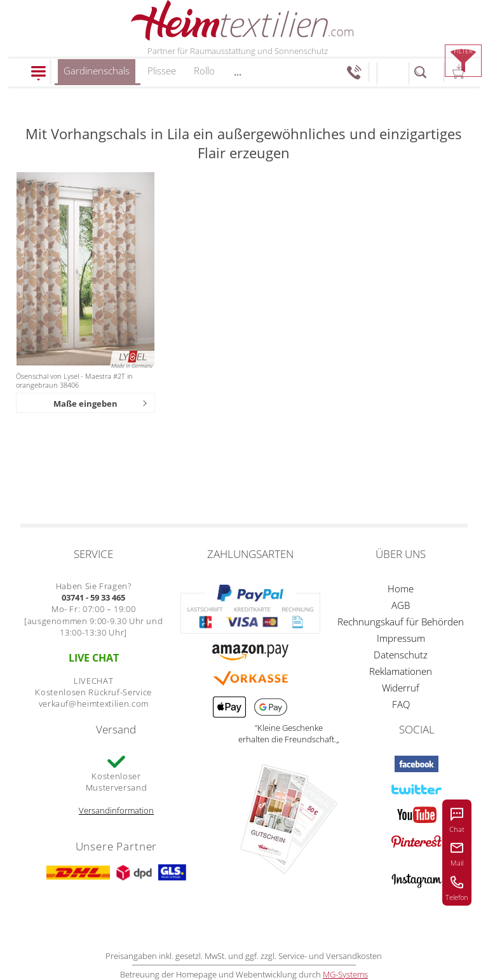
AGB (401, 605)
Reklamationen (401, 671)
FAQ (401, 704)
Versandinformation (116, 810)
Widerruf (401, 688)
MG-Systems (345, 974)
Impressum (401, 638)
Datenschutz (401, 655)
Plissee (162, 71)
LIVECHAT (93, 681)
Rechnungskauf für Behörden (401, 622)
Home (401, 589)
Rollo (204, 71)
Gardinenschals (97, 75)
